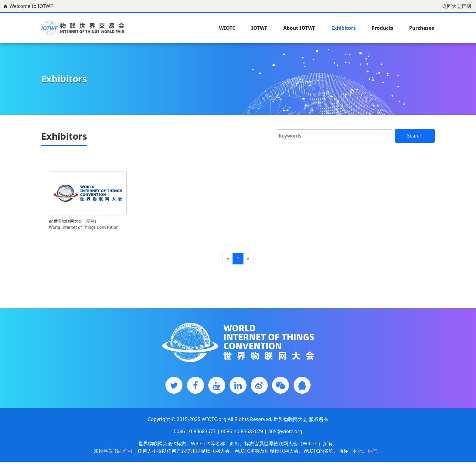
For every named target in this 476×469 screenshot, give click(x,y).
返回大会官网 (457, 6)
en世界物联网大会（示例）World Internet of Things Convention (85, 219)
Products (382, 28)
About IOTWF (299, 28)
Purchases (422, 28)
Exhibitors (343, 28)
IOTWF (259, 28)
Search (415, 136)
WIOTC (227, 28)
